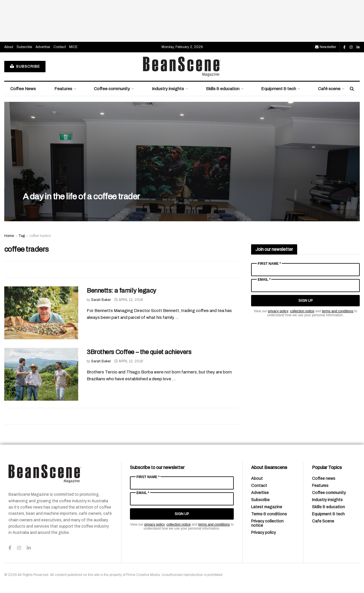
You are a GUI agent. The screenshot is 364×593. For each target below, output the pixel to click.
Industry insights (168, 89)
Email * (264, 280)
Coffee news (324, 479)
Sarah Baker (101, 300)
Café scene (329, 89)
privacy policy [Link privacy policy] (278, 311)
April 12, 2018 (129, 300)
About (9, 47)
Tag (22, 236)
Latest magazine (267, 507)
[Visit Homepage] (182, 67)
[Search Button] (352, 89)
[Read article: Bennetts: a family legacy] (41, 313)
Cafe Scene (323, 521)
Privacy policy (263, 533)
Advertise (43, 47)
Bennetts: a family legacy (121, 291)
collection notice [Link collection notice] (302, 311)
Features (63, 89)
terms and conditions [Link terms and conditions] (338, 311)
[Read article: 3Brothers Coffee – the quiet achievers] (41, 374)
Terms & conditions (269, 514)
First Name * (269, 264)
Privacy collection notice (267, 523)
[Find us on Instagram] (351, 47)
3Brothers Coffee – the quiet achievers (139, 352)
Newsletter (326, 47)
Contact (60, 47)
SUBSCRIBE (25, 66)
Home (9, 236)
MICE (73, 47)
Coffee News (23, 89)
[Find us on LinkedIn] (358, 47)
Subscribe (24, 47)
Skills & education (223, 89)
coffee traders (40, 236)
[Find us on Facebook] (344, 47)
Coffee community (112, 89)
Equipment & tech (279, 89)
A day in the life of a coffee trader (81, 197)
